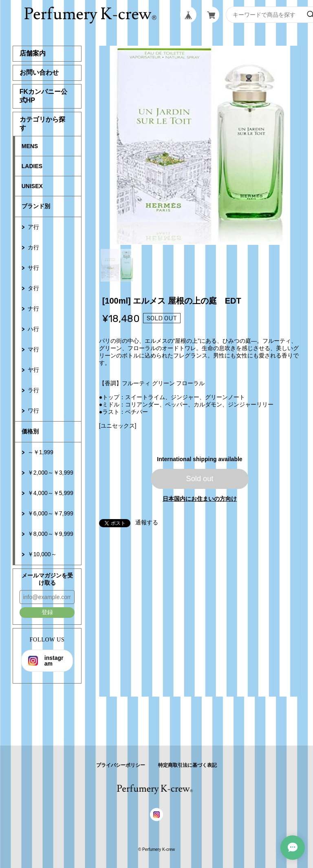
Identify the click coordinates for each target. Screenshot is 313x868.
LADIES (32, 166)
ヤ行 (33, 370)
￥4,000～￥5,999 (51, 493)
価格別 (30, 431)
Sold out (200, 479)
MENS (30, 146)
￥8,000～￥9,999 (51, 534)
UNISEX (32, 186)
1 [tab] (117, 265)
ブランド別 (36, 206)
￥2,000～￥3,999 (51, 473)
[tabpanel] (200, 145)
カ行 (33, 247)
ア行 (33, 227)
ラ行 (33, 390)
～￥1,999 (41, 452)
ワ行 (33, 411)
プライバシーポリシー (121, 765)
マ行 (33, 349)
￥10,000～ (42, 554)
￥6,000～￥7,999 (51, 513)
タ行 (33, 288)
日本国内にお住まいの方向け (200, 499)
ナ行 (33, 309)
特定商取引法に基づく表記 (187, 765)
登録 (47, 612)
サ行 (33, 268)
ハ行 (33, 329)
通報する (147, 522)
